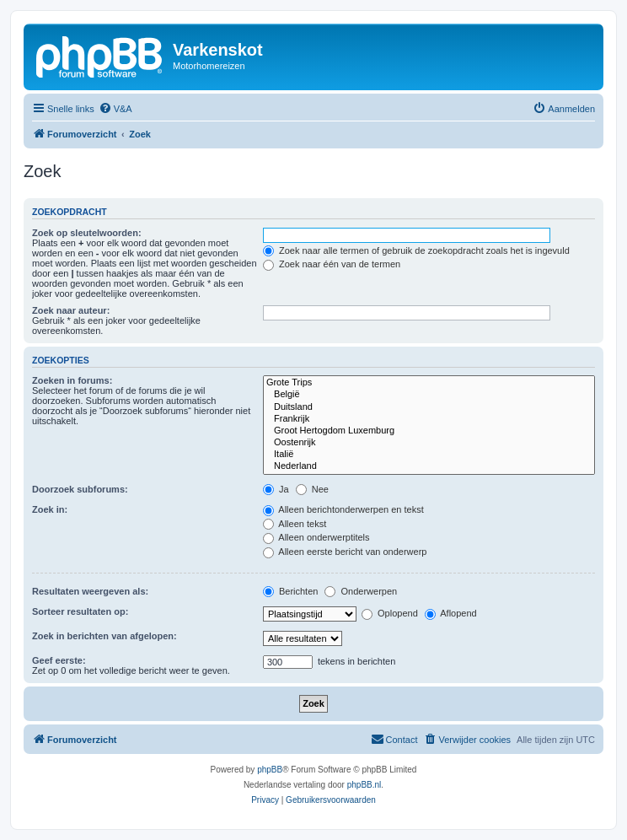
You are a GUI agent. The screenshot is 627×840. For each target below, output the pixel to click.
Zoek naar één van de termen (332, 264)
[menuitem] (115, 109)
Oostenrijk (429, 443)
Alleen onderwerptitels (316, 537)
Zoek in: (50, 509)
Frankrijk (429, 419)
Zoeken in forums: (72, 380)
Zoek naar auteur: (71, 310)
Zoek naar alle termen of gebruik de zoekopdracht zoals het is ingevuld (416, 250)
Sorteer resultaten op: (80, 611)
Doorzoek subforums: (80, 489)
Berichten (291, 591)
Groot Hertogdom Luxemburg (429, 431)
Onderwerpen (361, 591)
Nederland (429, 466)
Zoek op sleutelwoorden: (87, 233)
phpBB (270, 770)
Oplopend (390, 613)
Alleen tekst (295, 524)
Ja (276, 489)
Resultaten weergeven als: (90, 591)
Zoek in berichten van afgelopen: (104, 636)
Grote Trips (429, 383)
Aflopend (451, 613)
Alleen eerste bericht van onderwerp (345, 552)
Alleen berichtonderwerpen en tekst (343, 509)
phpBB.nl (364, 785)
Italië (429, 455)
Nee (312, 489)
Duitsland (429, 407)
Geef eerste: (59, 660)
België (429, 395)
